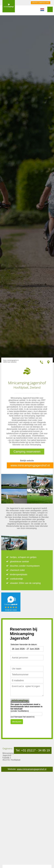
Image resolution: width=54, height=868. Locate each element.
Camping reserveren (27, 452)
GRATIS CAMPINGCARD (41, 3)
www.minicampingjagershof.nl (30, 465)
